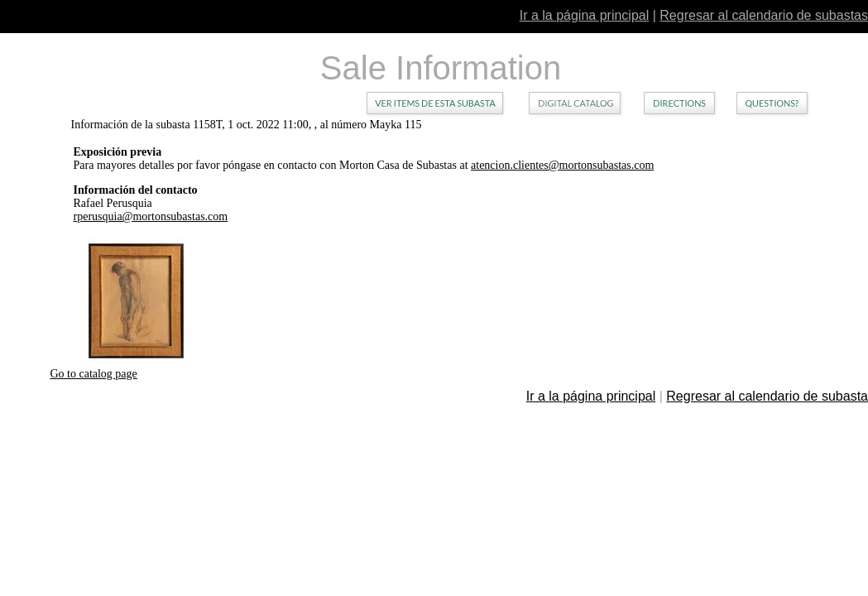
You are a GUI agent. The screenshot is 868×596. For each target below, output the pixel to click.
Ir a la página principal (585, 15)
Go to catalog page (93, 374)
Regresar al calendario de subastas (764, 15)
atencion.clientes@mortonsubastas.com (562, 165)
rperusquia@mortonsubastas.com (151, 216)
